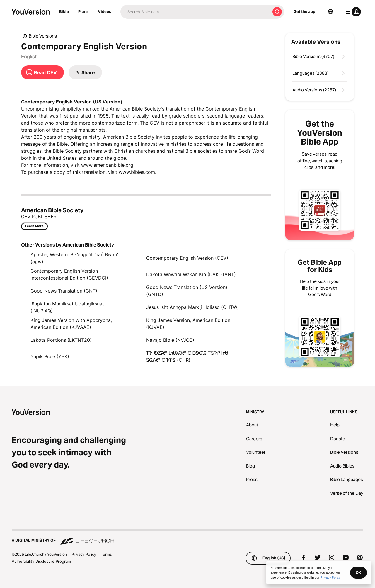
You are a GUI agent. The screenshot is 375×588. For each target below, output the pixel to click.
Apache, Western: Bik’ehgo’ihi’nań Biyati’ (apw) (74, 258)
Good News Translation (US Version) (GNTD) (187, 291)
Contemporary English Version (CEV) (187, 258)
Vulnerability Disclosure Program (41, 561)
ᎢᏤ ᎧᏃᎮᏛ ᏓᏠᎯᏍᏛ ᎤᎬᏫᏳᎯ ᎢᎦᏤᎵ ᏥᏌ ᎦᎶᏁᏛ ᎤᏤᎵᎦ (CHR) (187, 356)
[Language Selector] (330, 12)
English (29, 57)
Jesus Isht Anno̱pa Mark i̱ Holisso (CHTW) (193, 307)
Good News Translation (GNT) (64, 291)
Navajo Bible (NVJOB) (170, 340)
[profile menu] (352, 12)
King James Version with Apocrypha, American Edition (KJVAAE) (71, 324)
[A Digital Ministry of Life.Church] (187, 538)
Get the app (304, 11)
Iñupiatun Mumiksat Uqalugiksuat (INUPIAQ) (67, 307)
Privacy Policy (84, 554)
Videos (104, 11)
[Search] (195, 12)
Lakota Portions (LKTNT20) (61, 340)
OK (358, 572)
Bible (64, 11)
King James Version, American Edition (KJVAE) (188, 324)
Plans (83, 11)
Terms (106, 554)
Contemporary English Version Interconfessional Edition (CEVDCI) (69, 274)
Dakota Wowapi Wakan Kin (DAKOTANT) (191, 274)
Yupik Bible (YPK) (50, 356)
